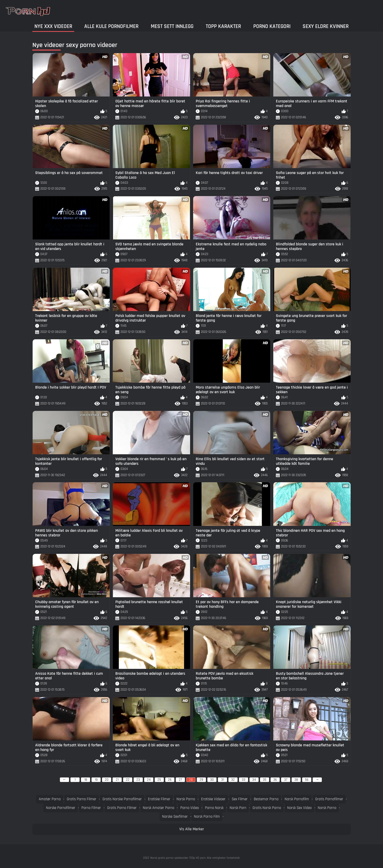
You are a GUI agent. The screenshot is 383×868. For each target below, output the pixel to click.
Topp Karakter (223, 26)
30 (212, 780)
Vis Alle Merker (192, 829)
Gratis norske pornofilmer (122, 799)
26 (170, 780)
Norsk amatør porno (158, 808)
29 (201, 780)
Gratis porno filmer (82, 799)
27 (180, 780)
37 (286, 780)
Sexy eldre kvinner (326, 26)
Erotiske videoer (213, 799)
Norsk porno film (207, 817)
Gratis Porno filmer (122, 808)
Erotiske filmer (159, 799)
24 (149, 780)
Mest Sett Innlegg (172, 26)
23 (138, 780)
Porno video (190, 808)
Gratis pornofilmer (329, 799)
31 (223, 780)
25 (159, 780)
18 (86, 780)
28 (191, 780)
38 (296, 780)
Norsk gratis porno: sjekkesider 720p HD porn (178, 858)
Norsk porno (186, 799)
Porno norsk (214, 808)
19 (96, 780)
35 (265, 780)
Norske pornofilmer (61, 808)
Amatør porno (50, 799)
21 (117, 780)
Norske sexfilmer (175, 817)
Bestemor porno (266, 799)
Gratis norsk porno (267, 808)
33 (244, 780)
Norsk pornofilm (297, 799)
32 (233, 780)
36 (275, 780)
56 (307, 780)
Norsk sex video (299, 808)
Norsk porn (238, 808)
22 (128, 780)
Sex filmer (240, 799)
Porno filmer (91, 808)
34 (254, 780)
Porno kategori (272, 26)
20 (107, 780)
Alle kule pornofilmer (111, 26)
